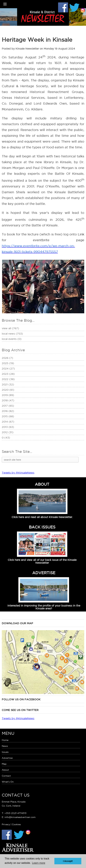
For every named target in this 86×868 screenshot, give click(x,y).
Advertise (7, 758)
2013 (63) (8, 427)
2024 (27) (8, 369)
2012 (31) (8, 432)
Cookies (16, 824)
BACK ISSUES (42, 527)
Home (5, 740)
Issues (5, 752)
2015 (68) (8, 416)
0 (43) (6, 438)
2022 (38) (8, 379)
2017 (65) (8, 406)
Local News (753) (12, 334)
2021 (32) (8, 384)
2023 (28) (8, 374)
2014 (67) (8, 422)
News (5, 746)
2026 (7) (7, 358)
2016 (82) (8, 411)
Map (4, 764)
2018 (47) (8, 400)
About (5, 770)
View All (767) (10, 328)
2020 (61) (8, 390)
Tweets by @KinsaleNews (18, 473)
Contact (6, 776)
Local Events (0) (12, 339)
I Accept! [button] (68, 861)
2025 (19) (8, 363)
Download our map (17, 623)
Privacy (6, 824)
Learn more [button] (39, 863)
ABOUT (42, 484)
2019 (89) (8, 395)
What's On (8, 782)
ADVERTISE (44, 573)
